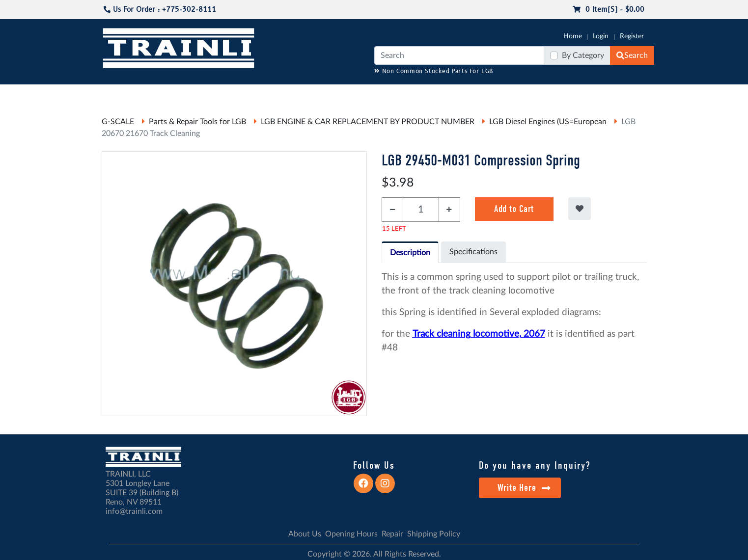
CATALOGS (165, 94)
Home (573, 36)
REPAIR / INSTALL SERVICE (429, 94)
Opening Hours (351, 534)
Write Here (524, 488)
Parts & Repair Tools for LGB (197, 122)
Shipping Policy (434, 534)
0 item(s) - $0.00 (609, 10)
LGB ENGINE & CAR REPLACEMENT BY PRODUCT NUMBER (368, 122)
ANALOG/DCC (354, 94)
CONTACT (629, 94)
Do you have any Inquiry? (535, 465)
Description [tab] (410, 253)
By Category (583, 55)
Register (632, 36)
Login (601, 36)
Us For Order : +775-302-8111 (160, 10)
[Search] (459, 55)
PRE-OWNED (502, 94)
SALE (540, 94)
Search (632, 55)
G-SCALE (117, 94)
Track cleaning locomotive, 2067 (479, 334)
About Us (305, 534)
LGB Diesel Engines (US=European (548, 122)
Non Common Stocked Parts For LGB (434, 71)
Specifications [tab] (473, 252)
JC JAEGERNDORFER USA (232, 94)
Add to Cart (514, 209)
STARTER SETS (581, 94)
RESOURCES (303, 94)
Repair (392, 534)
